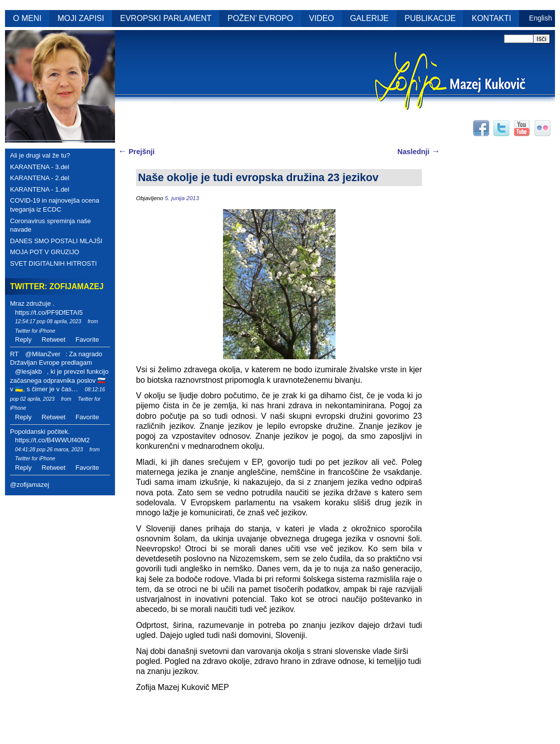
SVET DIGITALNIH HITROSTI (53, 263)
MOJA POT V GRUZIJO (44, 252)
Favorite (87, 339)
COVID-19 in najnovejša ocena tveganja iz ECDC (55, 205)
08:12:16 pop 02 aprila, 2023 (57, 394)
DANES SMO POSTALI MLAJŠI (56, 241)
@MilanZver (42, 354)
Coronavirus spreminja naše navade (50, 225)
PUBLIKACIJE (430, 18)
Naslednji (419, 152)
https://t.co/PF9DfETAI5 (49, 312)
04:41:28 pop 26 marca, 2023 (49, 450)
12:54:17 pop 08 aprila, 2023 (48, 321)
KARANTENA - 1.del (40, 189)
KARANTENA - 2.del (40, 178)
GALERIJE (369, 18)
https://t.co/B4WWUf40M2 (52, 440)
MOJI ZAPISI (81, 18)
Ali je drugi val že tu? (40, 155)
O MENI (27, 18)
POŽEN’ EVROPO (260, 18)
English (540, 18)
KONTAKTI (492, 18)
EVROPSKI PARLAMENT (166, 18)
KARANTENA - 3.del (40, 167)
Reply (23, 339)
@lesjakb (28, 371)
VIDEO (321, 18)
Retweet (53, 339)
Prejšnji (136, 152)
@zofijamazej (29, 485)
